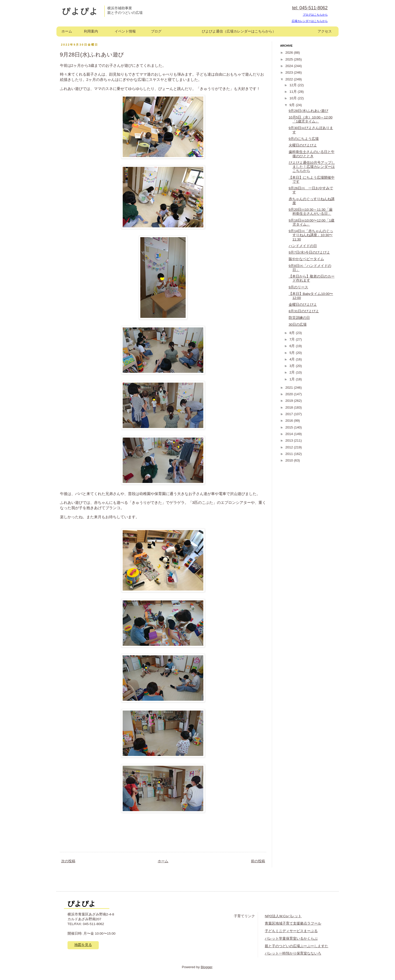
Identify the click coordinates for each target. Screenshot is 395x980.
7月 (293, 339)
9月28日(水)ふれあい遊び (309, 111)
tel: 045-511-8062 (310, 8)
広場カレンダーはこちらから (310, 21)
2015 (290, 427)
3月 (293, 366)
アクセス (325, 31)
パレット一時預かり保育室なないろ (293, 953)
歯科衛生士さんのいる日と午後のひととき (312, 154)
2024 (290, 66)
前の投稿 (258, 861)
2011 (290, 454)
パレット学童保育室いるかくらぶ (291, 939)
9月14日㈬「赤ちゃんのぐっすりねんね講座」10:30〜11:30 (311, 235)
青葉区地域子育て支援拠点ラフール (293, 923)
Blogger (207, 967)
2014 (290, 434)
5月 (293, 353)
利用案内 (91, 31)
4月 (293, 359)
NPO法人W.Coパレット (283, 916)
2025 (290, 59)
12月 (294, 85)
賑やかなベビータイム (306, 259)
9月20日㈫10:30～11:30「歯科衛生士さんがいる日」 (311, 212)
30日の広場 (298, 325)
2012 (290, 447)
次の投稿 (68, 861)
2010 (290, 460)
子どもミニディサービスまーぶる (291, 931)
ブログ (156, 31)
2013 (290, 440)
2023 (290, 72)
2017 (290, 414)
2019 (290, 401)
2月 (293, 372)
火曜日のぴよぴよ (303, 145)
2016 (290, 421)
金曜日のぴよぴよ (303, 305)
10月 (294, 98)
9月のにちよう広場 (304, 139)
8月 (293, 333)
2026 (290, 53)
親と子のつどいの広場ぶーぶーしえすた (297, 946)
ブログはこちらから (315, 15)
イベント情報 (125, 31)
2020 (290, 394)
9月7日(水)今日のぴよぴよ (309, 252)
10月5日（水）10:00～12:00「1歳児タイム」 (311, 119)
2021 (290, 388)
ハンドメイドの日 (303, 246)
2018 (290, 407)
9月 (293, 105)
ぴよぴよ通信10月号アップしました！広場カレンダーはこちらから (312, 167)
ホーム (67, 31)
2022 (290, 79)
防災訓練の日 (299, 318)
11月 (294, 92)
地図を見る (83, 945)
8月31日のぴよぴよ (304, 311)
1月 (293, 379)
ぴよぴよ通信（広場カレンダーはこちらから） (239, 31)
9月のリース (299, 287)
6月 (293, 346)
